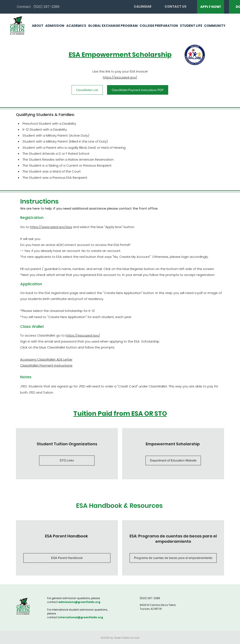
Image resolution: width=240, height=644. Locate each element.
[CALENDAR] (143, 7)
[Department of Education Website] (173, 461)
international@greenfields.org (81, 617)
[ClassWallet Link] (87, 90)
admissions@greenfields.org (79, 602)
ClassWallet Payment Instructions (46, 365)
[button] (37, 26)
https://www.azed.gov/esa (51, 227)
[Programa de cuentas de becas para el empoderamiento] (173, 558)
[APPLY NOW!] (211, 7)
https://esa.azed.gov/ (120, 77)
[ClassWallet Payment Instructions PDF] (138, 90)
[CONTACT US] (176, 7)
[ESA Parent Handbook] (67, 558)
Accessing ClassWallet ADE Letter (46, 359)
